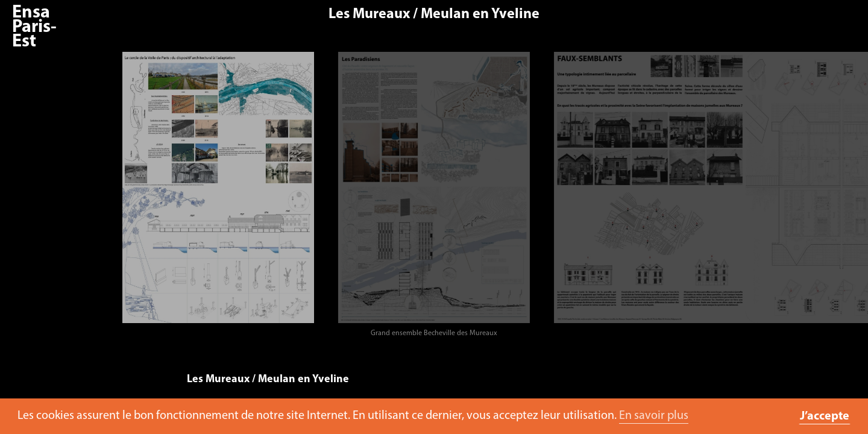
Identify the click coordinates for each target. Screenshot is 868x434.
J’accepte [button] (825, 417)
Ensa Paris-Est (34, 27)
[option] (218, 198)
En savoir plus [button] (654, 416)
